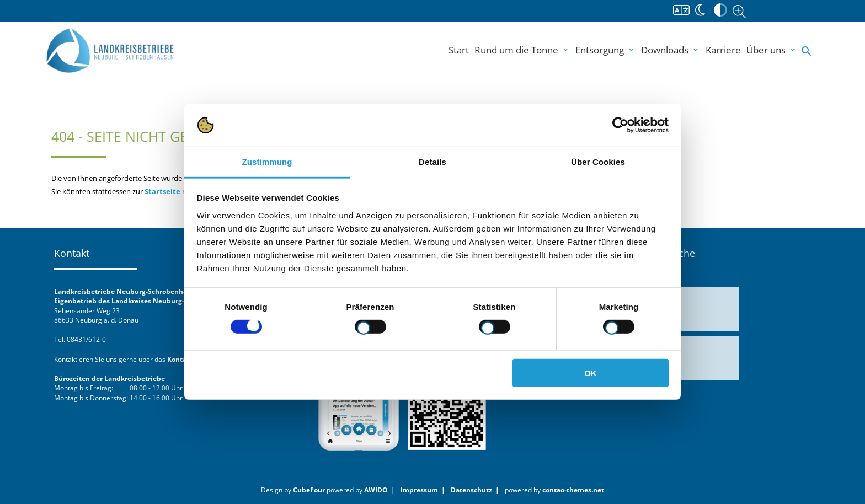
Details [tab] (432, 162)
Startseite (162, 191)
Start (459, 50)
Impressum (419, 490)
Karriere (723, 50)
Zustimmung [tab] (267, 162)
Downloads (671, 50)
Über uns (772, 50)
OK (591, 372)
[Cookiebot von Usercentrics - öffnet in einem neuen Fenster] (620, 125)
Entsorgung (605, 50)
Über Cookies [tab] (598, 162)
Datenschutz (471, 490)
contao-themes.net (573, 490)
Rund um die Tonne (522, 50)
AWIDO (376, 490)
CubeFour (309, 490)
